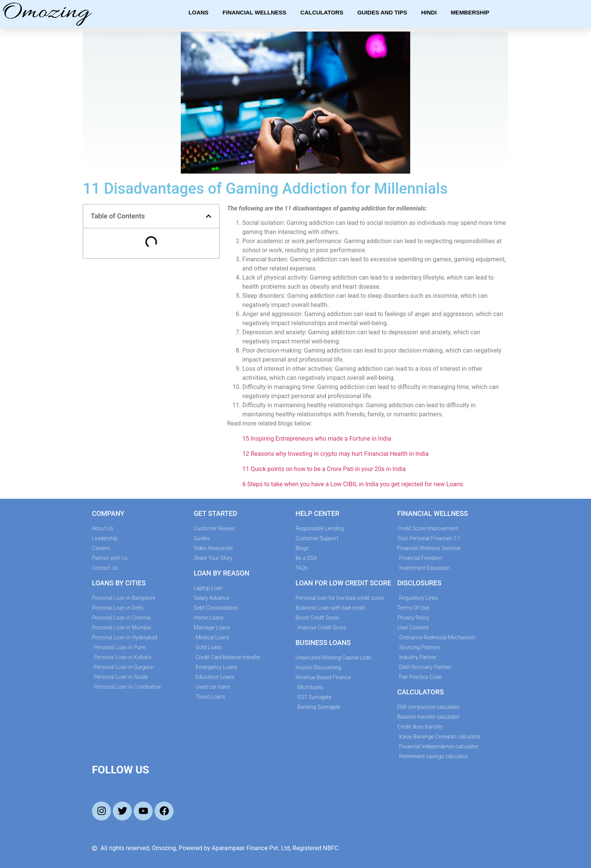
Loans (198, 12)
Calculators (322, 12)
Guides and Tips (382, 12)
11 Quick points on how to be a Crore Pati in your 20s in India (324, 469)
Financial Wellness (254, 12)
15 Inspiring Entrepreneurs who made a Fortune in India (317, 439)
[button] (209, 216)
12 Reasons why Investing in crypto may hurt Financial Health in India (335, 454)
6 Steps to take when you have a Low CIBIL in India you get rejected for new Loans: (353, 484)
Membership (470, 12)
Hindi (429, 12)
